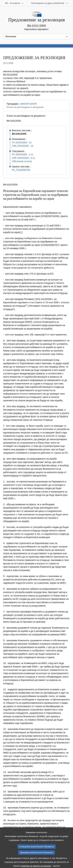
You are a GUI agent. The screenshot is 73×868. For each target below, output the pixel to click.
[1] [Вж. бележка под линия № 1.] (21, 232)
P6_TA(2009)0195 (21, 170)
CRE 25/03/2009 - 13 (23, 146)
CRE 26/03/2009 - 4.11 (23, 158)
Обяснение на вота (22, 161)
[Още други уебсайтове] (50, 3)
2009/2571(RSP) (28, 104)
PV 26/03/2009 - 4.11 (23, 155)
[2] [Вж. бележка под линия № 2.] (26, 305)
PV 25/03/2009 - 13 (22, 142)
